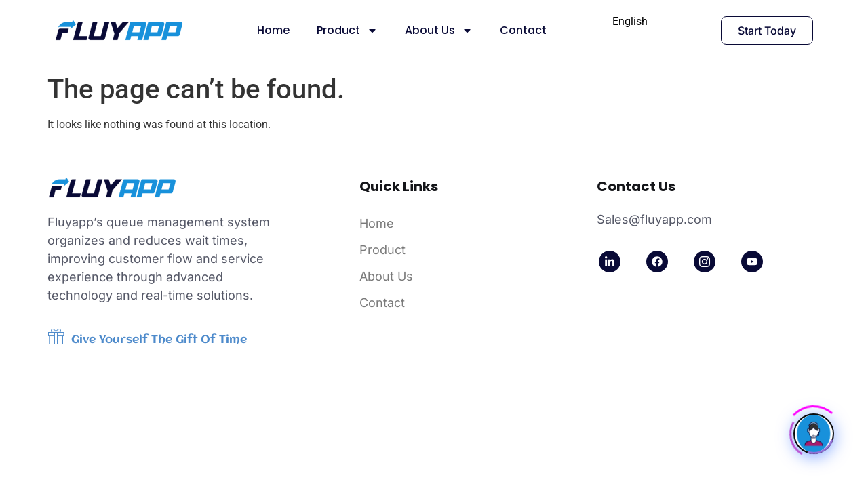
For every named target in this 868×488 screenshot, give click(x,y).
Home (273, 30)
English (630, 21)
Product (347, 30)
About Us (439, 30)
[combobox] (630, 22)
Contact (523, 30)
